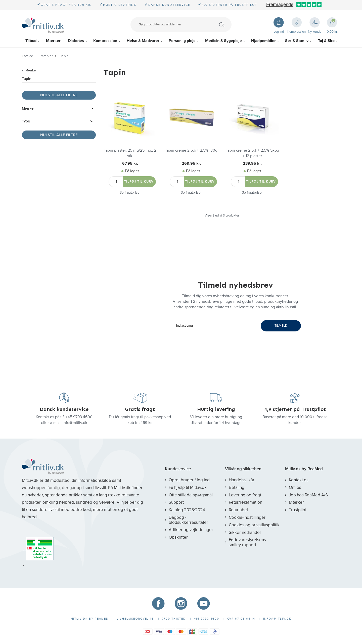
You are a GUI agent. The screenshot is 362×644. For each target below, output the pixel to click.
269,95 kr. (191, 163)
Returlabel (238, 510)
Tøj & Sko (326, 41)
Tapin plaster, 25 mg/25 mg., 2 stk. (130, 153)
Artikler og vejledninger (191, 530)
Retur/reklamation (245, 502)
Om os (295, 487)
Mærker (53, 41)
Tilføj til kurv (139, 182)
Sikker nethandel (245, 532)
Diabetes (76, 41)
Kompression (105, 41)
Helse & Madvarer (143, 41)
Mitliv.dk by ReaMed (304, 469)
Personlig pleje (182, 41)
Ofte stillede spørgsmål (191, 495)
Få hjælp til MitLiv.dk (188, 487)
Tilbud (31, 41)
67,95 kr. (130, 163)
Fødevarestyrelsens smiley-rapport (247, 542)
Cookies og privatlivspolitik (254, 525)
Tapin (64, 56)
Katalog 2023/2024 (187, 510)
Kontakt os (299, 480)
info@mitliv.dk (75, 423)
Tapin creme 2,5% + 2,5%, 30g (191, 150)
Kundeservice (178, 469)
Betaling (237, 487)
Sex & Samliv (297, 41)
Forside (28, 56)
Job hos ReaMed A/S (308, 495)
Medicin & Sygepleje (223, 41)
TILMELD (281, 326)
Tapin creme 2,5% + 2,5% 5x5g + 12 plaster (252, 153)
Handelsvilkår (242, 480)
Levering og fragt (245, 495)
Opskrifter (178, 537)
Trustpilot (298, 510)
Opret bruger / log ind (189, 480)
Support (176, 502)
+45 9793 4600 (79, 417)
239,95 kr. (252, 163)
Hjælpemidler (263, 41)
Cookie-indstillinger (247, 517)
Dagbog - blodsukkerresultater (188, 520)
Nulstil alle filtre (59, 95)
